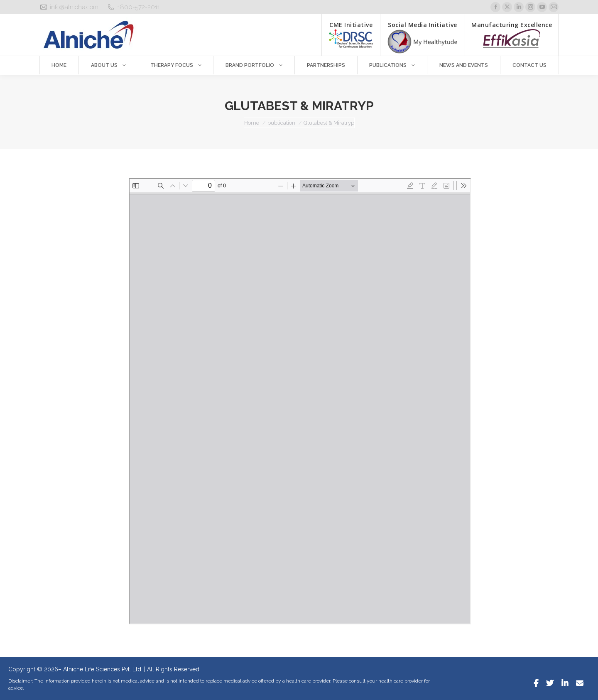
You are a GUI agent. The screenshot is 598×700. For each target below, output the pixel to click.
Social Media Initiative (423, 37)
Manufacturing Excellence (512, 34)
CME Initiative (351, 34)
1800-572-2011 (139, 7)
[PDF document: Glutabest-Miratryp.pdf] (300, 401)
